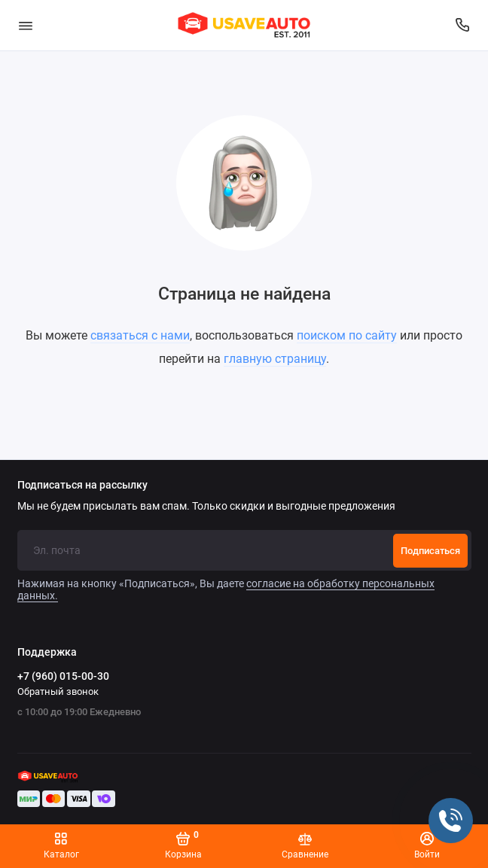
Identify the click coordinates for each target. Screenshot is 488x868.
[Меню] (26, 25)
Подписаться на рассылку (82, 486)
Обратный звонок (58, 691)
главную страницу (275, 359)
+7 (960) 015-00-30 (63, 676)
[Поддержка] (463, 25)
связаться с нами (140, 335)
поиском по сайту (347, 335)
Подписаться (430, 551)
